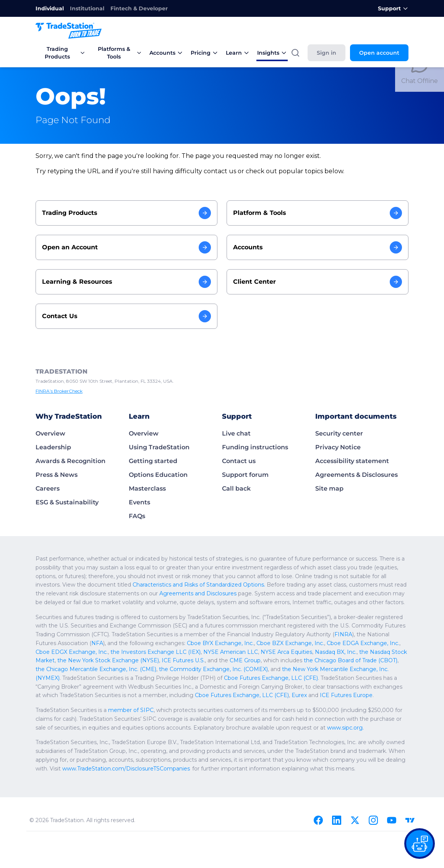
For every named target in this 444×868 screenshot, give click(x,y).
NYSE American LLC (76, 652)
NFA (339, 634)
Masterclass (146, 488)
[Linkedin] (337, 820)
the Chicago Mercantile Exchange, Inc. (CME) (254, 660)
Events (139, 502)
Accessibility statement (349, 461)
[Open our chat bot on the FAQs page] (420, 844)
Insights (273, 53)
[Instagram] (373, 820)
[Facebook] (318, 820)
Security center (337, 433)
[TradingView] (410, 820)
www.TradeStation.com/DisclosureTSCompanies (93, 769)
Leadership (52, 447)
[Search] (301, 53)
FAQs (137, 516)
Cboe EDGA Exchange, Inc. (227, 643)
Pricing (209, 53)
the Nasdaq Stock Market (225, 652)
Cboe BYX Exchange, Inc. (96, 643)
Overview (49, 433)
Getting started (151, 461)
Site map (328, 488)
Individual (48, 8)
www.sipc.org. (235, 728)
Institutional (82, 8)
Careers (47, 488)
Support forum (243, 475)
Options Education (156, 475)
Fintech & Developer (129, 8)
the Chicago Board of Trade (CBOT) (155, 660)
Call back (235, 488)
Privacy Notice (336, 447)
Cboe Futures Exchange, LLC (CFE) (289, 687)
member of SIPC (122, 710)
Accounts (172, 53)
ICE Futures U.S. (373, 652)
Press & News (56, 475)
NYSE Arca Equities (127, 652)
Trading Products (62, 53)
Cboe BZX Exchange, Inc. (160, 643)
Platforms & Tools (122, 53)
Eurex (342, 687)
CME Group (58, 660)
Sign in (332, 53)
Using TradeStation (157, 447)
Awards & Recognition (68, 461)
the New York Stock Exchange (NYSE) (304, 652)
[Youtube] (392, 820)
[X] (355, 820)
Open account (382, 53)
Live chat (235, 433)
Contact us (238, 461)
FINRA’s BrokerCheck (58, 391)
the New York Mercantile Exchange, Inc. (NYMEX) (131, 669)
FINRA (241, 634)
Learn (240, 53)
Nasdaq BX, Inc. (173, 652)
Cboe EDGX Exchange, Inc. (296, 643)
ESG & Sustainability (66, 502)
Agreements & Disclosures (354, 475)
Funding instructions (252, 447)
